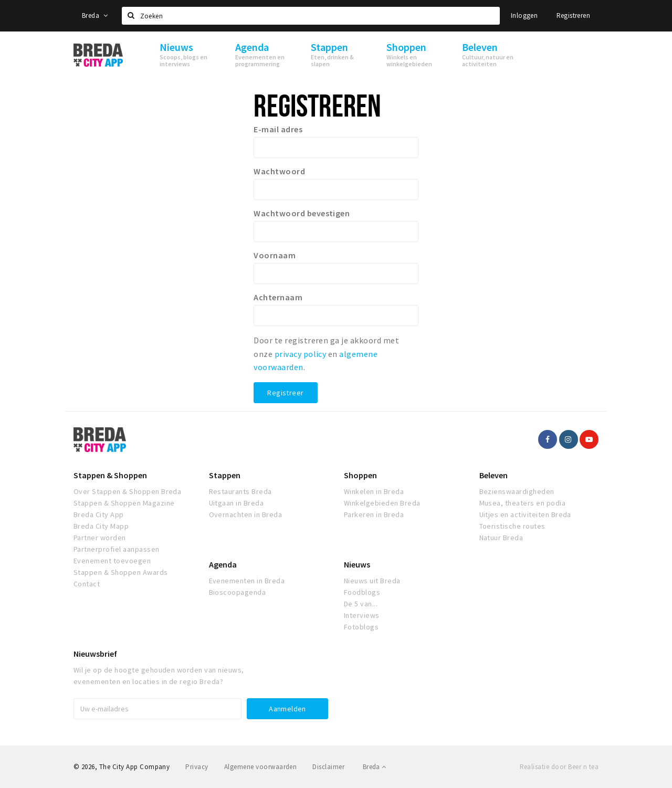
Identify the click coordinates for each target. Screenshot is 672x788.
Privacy (197, 767)
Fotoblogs (361, 627)
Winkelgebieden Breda (382, 503)
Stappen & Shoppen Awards (121, 572)
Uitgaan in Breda (237, 503)
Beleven (493, 475)
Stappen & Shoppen (110, 475)
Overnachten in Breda (246, 514)
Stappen (225, 475)
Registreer (285, 393)
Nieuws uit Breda (372, 581)
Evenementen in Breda (247, 581)
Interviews (362, 615)
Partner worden (100, 538)
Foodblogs (362, 592)
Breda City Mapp (101, 526)
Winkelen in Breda (374, 491)
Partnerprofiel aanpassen (117, 549)
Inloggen (524, 15)
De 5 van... (361, 604)
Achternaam (278, 297)
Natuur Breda (501, 538)
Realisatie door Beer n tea (559, 767)
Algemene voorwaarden (261, 767)
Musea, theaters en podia (523, 503)
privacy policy (301, 354)
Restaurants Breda (240, 491)
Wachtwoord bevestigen (302, 213)
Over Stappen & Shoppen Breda (127, 491)
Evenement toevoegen (112, 561)
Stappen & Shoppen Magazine (124, 503)
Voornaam (275, 255)
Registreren (573, 15)
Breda (95, 15)
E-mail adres (278, 129)
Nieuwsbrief (95, 654)
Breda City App (99, 514)
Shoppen (360, 475)
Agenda (223, 564)
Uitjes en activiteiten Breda (525, 514)
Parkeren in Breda (374, 514)
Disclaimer (328, 767)
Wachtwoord (279, 171)
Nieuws (357, 564)
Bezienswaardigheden (517, 491)
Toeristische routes (512, 526)
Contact (87, 584)
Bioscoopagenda (238, 592)
